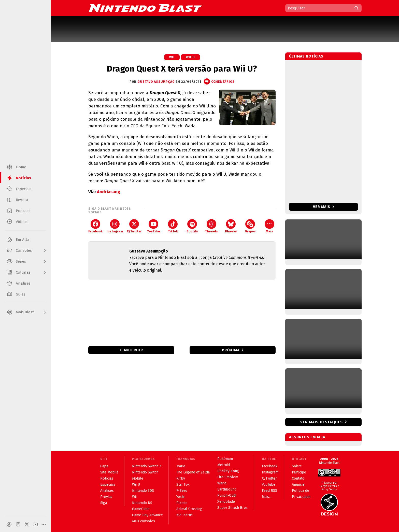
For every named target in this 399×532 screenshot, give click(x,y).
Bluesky (231, 226)
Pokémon (225, 459)
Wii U (190, 57)
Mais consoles (144, 521)
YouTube (153, 226)
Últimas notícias (306, 56)
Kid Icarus (184, 515)
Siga (104, 503)
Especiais (108, 485)
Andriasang (109, 192)
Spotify (192, 226)
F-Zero (182, 491)
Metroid (224, 465)
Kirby (181, 478)
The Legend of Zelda (193, 472)
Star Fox (183, 485)
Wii (172, 57)
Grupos (250, 226)
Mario (181, 466)
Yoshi (180, 497)
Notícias (107, 478)
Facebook (95, 226)
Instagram (115, 226)
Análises (107, 491)
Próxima (231, 350)
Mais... (267, 497)
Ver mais (324, 207)
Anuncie (298, 485)
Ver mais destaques (322, 422)
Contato (298, 478)
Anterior (133, 350)
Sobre (297, 466)
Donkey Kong (228, 471)
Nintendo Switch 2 (147, 466)
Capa (104, 466)
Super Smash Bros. (233, 508)
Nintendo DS (142, 503)
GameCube (141, 509)
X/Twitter (134, 226)
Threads (211, 226)
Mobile (138, 478)
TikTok (173, 226)
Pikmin (182, 503)
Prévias (106, 497)
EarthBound (227, 489)
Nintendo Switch (145, 472)
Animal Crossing (189, 509)
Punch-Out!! (227, 495)
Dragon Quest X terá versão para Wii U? (182, 69)
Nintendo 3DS (143, 491)
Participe (299, 472)
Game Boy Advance (147, 515)
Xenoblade (226, 502)
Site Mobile (109, 472)
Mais (269, 226)
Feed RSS (269, 491)
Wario (222, 483)
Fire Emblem (228, 477)
